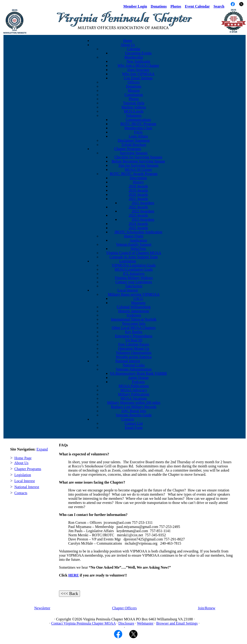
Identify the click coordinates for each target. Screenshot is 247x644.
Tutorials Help (134, 103)
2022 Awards (138, 207)
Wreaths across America (134, 357)
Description (138, 178)
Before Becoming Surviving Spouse (138, 161)
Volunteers (134, 115)
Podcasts (138, 382)
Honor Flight (134, 236)
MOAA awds (134, 111)
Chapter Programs (128, 149)
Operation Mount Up (134, 348)
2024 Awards (138, 224)
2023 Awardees (143, 219)
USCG (138, 299)
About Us (128, 45)
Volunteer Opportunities (134, 353)
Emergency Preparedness (134, 336)
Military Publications (134, 394)
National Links (134, 365)
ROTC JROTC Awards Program (134, 174)
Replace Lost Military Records (134, 407)
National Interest (128, 361)
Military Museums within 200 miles (134, 403)
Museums (138, 303)
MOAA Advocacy (134, 390)
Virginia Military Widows (134, 278)
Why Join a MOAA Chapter (138, 66)
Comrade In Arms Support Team (134, 257)
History (138, 182)
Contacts (128, 419)
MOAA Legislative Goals (134, 269)
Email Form (134, 428)
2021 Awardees (143, 203)
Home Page (23, 458)
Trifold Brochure (134, 145)
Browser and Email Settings (177, 623)
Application (138, 240)
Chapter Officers (125, 608)
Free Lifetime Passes (134, 344)
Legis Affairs (138, 136)
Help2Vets (138, 249)
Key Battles (134, 332)
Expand (42, 449)
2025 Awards (138, 228)
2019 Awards (138, 190)
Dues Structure (138, 70)
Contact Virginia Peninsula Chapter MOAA (83, 623)
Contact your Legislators (134, 282)
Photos (134, 99)
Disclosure (126, 623)
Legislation (128, 261)
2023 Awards (138, 215)
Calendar (134, 49)
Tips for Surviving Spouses (138, 165)
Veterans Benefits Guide (134, 415)
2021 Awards (138, 199)
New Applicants (138, 61)
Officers (134, 82)
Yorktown (134, 315)
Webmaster (145, 623)
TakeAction (134, 286)
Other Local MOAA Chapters (134, 328)
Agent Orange (138, 378)
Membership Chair (138, 128)
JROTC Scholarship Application (138, 232)
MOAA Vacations (134, 398)
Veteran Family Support (134, 244)
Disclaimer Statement (134, 140)
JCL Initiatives (134, 274)
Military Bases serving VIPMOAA (134, 294)
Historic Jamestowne (134, 311)
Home (128, 41)
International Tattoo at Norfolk (134, 319)
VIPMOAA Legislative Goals (134, 265)
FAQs (138, 132)
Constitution (134, 95)
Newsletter (42, 608)
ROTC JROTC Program (138, 124)
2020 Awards (138, 195)
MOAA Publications (134, 386)
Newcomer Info (134, 324)
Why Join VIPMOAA (138, 74)
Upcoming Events (138, 53)
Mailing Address (134, 107)
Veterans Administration (134, 369)
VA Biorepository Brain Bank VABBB (138, 373)
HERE (73, 575)
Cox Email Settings (138, 78)
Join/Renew (207, 608)
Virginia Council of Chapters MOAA (134, 253)
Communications (138, 120)
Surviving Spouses (134, 153)
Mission (134, 90)
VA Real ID (134, 340)
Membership (134, 57)
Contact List (134, 423)
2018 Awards (138, 186)
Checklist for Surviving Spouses (138, 157)
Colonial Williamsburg (134, 307)
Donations (134, 86)
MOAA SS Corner (138, 170)
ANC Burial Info (134, 411)
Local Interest (128, 290)
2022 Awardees (143, 211)
